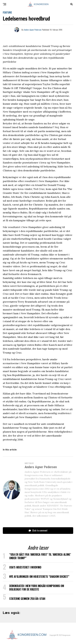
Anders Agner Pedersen (33, 30)
